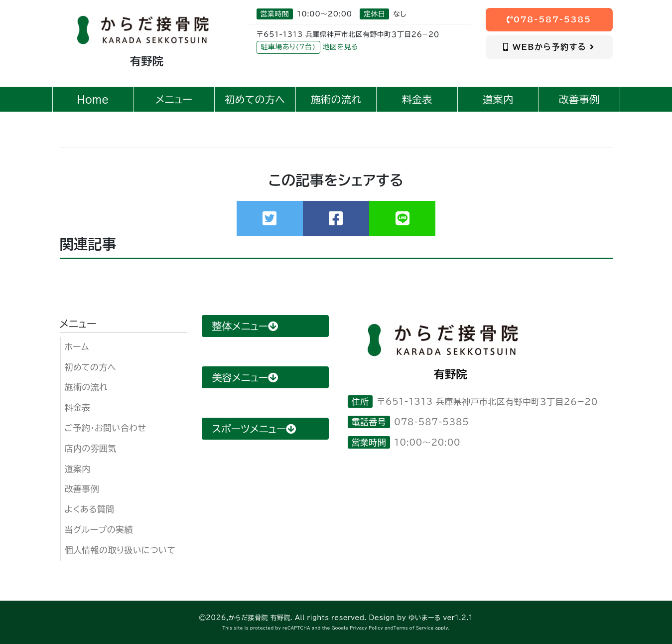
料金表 (78, 407)
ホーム (77, 347)
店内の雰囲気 (91, 448)
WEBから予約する (549, 47)
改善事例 (82, 489)
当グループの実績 (99, 530)
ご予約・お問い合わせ (106, 428)
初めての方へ (90, 367)
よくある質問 (90, 509)
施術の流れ (86, 387)
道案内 (78, 469)
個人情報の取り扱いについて (120, 550)
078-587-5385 (549, 19)
